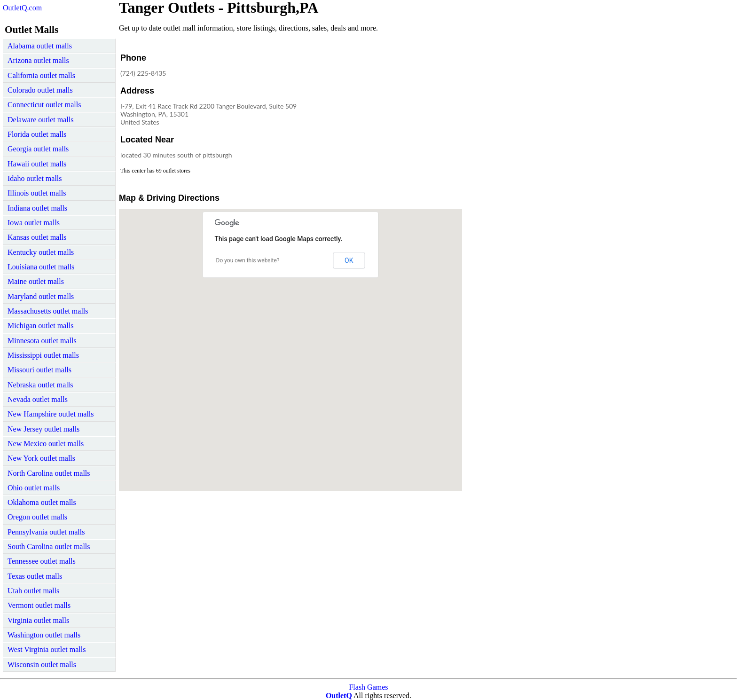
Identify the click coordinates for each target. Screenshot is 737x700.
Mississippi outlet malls (43, 355)
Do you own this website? (248, 260)
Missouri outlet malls (39, 370)
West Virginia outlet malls (47, 649)
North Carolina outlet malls (49, 473)
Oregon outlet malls (37, 517)
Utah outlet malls (33, 591)
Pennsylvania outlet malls (46, 532)
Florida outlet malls (37, 134)
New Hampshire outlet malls (51, 414)
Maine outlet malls (36, 281)
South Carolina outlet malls (49, 547)
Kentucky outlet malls (41, 252)
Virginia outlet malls (38, 620)
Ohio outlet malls (34, 488)
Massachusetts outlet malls (48, 311)
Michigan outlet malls (40, 326)
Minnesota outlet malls (42, 341)
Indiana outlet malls (37, 208)
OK (349, 260)
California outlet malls (41, 75)
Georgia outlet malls (38, 149)
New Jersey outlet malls (43, 429)
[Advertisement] (384, 110)
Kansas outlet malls (37, 237)
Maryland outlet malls (41, 296)
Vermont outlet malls (39, 605)
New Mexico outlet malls (46, 444)
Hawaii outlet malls (37, 164)
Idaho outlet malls (35, 178)
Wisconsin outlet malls (42, 665)
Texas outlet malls (35, 576)
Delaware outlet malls (40, 120)
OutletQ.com (22, 8)
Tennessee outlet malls (42, 561)
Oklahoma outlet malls (42, 502)
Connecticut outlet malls (44, 105)
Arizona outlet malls (38, 60)
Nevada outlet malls (38, 399)
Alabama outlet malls (40, 46)
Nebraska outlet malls (40, 385)
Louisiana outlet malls (41, 267)
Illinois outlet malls (37, 193)
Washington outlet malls (44, 635)
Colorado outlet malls (40, 90)
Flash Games (368, 687)
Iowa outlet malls (34, 223)
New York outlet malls (41, 458)
